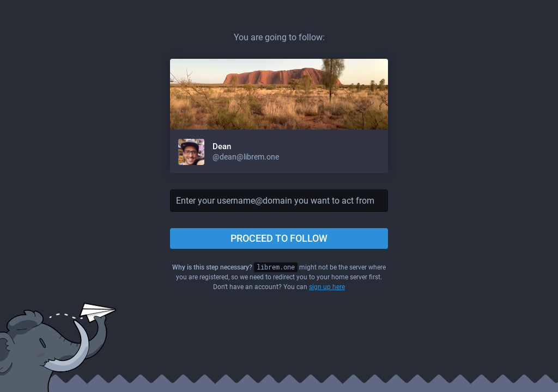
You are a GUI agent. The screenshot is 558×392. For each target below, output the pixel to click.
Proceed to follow (279, 238)
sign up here (327, 287)
